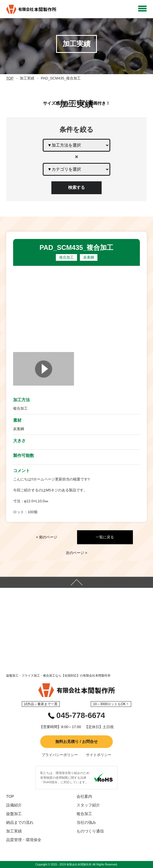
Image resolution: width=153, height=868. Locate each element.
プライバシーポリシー (60, 755)
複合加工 (84, 814)
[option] (76, 308)
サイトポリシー (99, 755)
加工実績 (14, 831)
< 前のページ (47, 537)
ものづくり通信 (90, 831)
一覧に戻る (105, 537)
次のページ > (76, 553)
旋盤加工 (14, 814)
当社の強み (86, 822)
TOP (10, 78)
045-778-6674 (81, 715)
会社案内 (84, 796)
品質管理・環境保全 (24, 840)
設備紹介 (14, 805)
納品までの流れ (20, 822)
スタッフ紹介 (88, 805)
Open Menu (142, 8)
